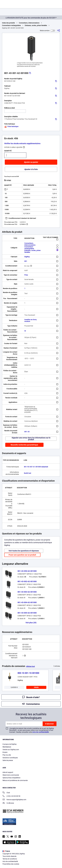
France (6, 851)
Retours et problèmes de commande (15, 780)
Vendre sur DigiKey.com (11, 750)
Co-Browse (8, 803)
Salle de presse (8, 760)
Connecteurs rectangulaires (11, 25)
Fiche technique (11, 126)
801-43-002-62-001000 (27, 581)
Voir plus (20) (31, 623)
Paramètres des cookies (11, 864)
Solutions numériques (10, 758)
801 (26, 261)
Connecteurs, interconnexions (29, 23)
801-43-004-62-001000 (27, 602)
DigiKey (27, 257)
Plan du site (7, 755)
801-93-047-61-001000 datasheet (36, 467)
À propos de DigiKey (10, 744)
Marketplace (7, 747)
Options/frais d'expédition (11, 778)
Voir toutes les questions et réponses (24, 551)
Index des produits (8, 23)
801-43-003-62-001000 (27, 592)
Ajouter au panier (31, 162)
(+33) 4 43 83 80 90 (11, 796)
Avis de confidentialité (41, 732)
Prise (26, 275)
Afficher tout (30, 666)
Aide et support (8, 772)
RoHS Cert (28, 473)
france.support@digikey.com (14, 800)
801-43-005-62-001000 (27, 613)
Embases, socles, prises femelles (36, 25)
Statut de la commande (11, 775)
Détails (36, 687)
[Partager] (59, 31)
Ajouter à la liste (31, 169)
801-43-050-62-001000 (27, 571)
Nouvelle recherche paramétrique (24, 445)
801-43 (27, 432)
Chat (6, 793)
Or (25, 331)
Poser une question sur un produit (22, 555)
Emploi (5, 752)
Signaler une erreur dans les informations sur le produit (31, 439)
